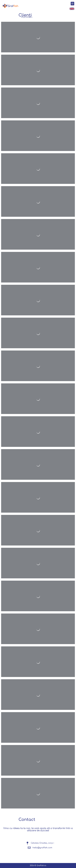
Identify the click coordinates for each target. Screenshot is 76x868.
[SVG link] (10, 6)
